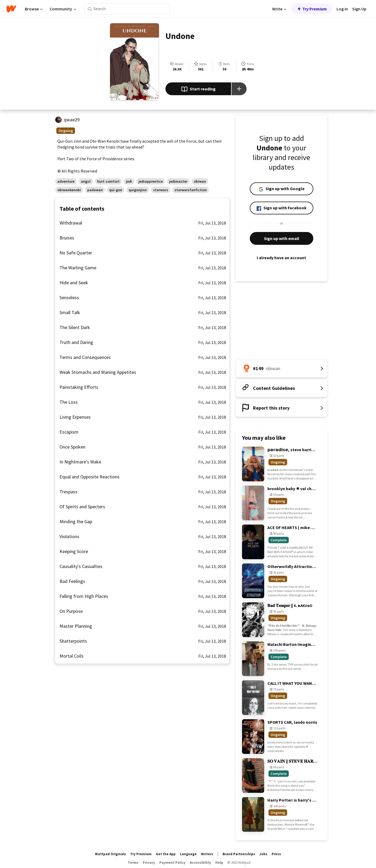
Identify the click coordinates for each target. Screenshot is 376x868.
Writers (207, 854)
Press (276, 854)
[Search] (90, 9)
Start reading (198, 89)
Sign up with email (282, 238)
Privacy (149, 863)
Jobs (263, 854)
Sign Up (359, 9)
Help (219, 863)
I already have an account (282, 258)
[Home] (11, 9)
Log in (342, 9)
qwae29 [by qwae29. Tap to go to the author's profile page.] (72, 120)
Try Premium (312, 9)
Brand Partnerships (239, 854)
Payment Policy (172, 863)
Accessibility (200, 863)
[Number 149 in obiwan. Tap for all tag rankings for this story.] (282, 369)
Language (188, 854)
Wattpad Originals (110, 854)
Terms (133, 863)
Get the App (166, 854)
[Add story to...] (239, 89)
